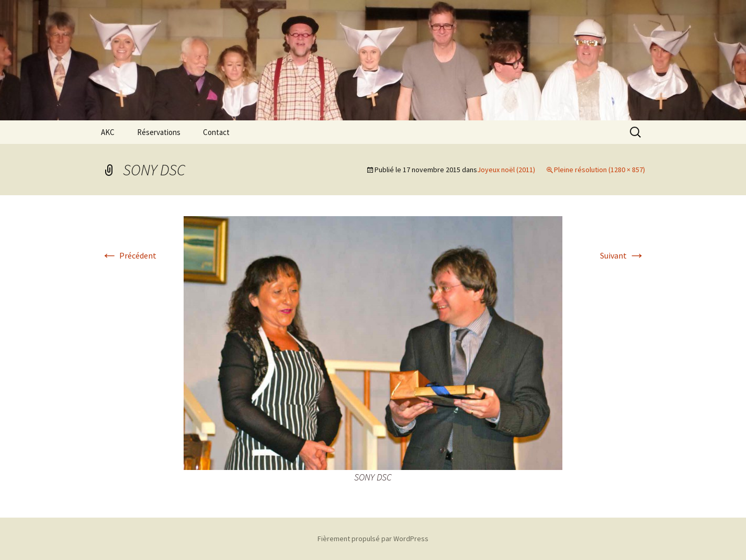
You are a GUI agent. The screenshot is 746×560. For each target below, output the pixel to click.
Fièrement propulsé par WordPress (373, 539)
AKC (108, 132)
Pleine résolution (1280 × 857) (600, 170)
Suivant (623, 255)
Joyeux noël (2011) (506, 170)
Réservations (159, 132)
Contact (216, 132)
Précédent (129, 255)
